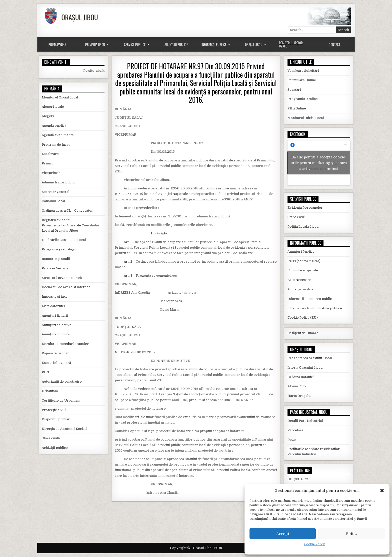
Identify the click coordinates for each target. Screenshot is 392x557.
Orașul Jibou (254, 44)
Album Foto (297, 386)
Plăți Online (297, 108)
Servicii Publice (135, 44)
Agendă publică (54, 126)
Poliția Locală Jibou (303, 227)
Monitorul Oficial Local (60, 97)
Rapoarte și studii (56, 259)
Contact (335, 44)
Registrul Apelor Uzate (291, 44)
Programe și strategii (59, 249)
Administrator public (58, 182)
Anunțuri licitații (55, 315)
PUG (45, 372)
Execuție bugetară (56, 363)
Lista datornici (53, 306)
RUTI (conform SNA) (304, 261)
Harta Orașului (299, 396)
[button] (382, 491)
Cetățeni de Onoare (303, 333)
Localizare (50, 154)
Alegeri (48, 116)
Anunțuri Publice (176, 44)
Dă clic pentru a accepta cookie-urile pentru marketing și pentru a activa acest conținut (319, 163)
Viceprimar (51, 173)
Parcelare (295, 430)
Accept (283, 534)
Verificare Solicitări (303, 71)
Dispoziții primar (56, 419)
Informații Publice (214, 44)
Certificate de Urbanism (61, 400)
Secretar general (55, 192)
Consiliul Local (53, 201)
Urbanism (50, 391)
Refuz (351, 534)
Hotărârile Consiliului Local (64, 240)
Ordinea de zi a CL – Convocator (67, 211)
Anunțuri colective (57, 325)
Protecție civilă (54, 410)
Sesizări (294, 90)
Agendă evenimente (58, 135)
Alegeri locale (53, 107)
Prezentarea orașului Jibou (310, 358)
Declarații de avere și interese (66, 287)
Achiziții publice (55, 448)
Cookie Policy (314, 544)
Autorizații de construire (62, 381)
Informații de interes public (310, 299)
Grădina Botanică (301, 377)
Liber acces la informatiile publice (315, 308)
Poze (292, 440)
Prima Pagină (57, 44)
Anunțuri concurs (56, 334)
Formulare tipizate (303, 270)
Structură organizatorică (62, 278)
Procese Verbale (55, 268)
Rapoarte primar (55, 353)
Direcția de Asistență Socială (64, 429)
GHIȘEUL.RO (298, 479)
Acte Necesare (299, 280)
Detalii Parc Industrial (305, 421)
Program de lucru (56, 145)
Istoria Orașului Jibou (305, 367)
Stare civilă (51, 438)
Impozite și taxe (55, 296)
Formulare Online (302, 80)
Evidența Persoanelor (305, 208)
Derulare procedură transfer (65, 344)
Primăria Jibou (95, 44)
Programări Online (303, 99)
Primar (47, 163)
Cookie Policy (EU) (303, 317)
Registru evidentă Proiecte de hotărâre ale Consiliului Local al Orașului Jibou (70, 225)
